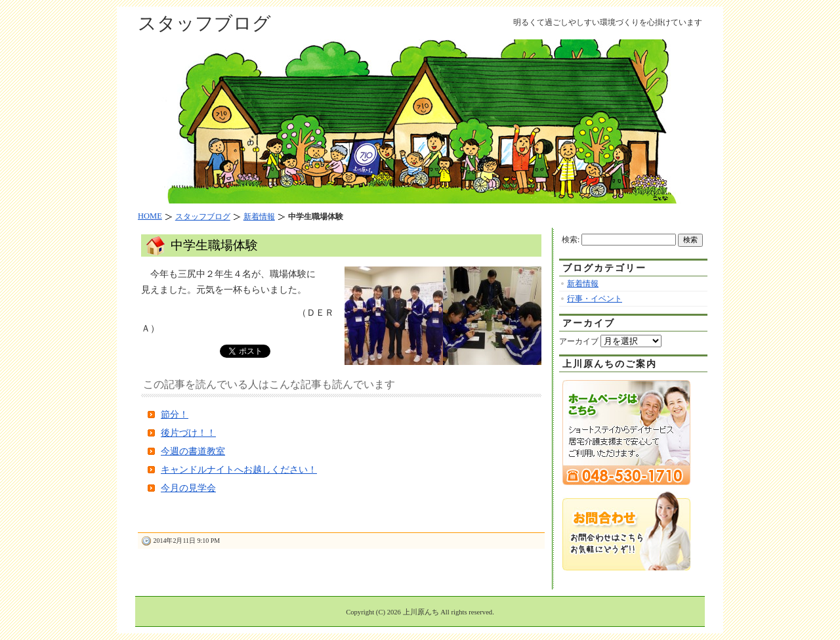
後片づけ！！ (188, 433)
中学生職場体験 (214, 245)
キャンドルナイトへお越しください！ (239, 470)
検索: (571, 240)
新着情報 (583, 284)
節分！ (175, 415)
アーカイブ (579, 341)
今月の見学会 (188, 488)
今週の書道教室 (193, 451)
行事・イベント (595, 299)
